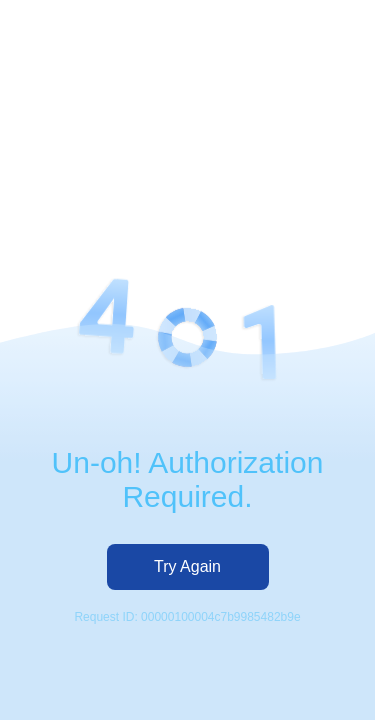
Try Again (187, 566)
